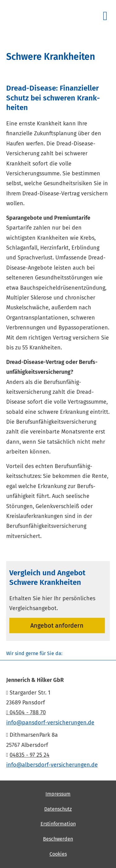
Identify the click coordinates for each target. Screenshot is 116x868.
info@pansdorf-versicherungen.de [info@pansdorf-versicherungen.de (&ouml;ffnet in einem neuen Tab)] (50, 723)
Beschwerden (58, 839)
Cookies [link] (58, 854)
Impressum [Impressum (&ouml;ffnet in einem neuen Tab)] (58, 794)
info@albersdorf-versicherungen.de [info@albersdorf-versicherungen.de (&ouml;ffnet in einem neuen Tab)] (52, 765)
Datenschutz (58, 809)
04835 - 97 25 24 (30, 755)
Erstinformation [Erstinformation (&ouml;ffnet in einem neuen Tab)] (58, 824)
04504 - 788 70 (26, 712)
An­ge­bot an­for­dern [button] (57, 626)
